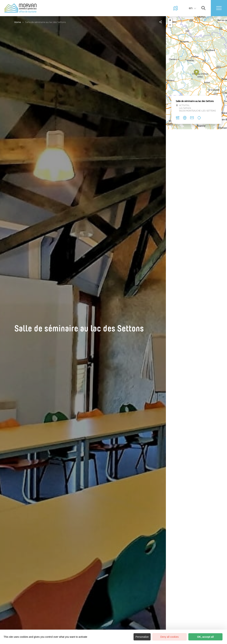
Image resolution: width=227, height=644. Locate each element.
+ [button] (170, 20)
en (191, 8)
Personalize (142, 637)
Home (18, 22)
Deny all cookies (169, 637)
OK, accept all (206, 637)
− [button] (170, 25)
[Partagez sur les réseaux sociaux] (160, 22)
